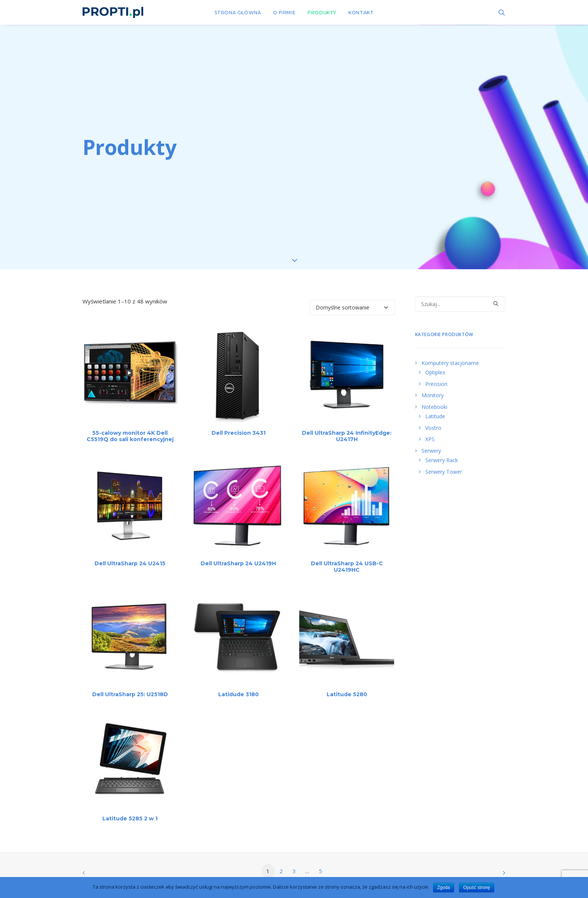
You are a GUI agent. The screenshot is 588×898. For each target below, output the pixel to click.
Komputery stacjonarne (450, 352)
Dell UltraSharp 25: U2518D (130, 684)
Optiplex (435, 362)
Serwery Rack (442, 450)
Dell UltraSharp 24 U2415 (130, 553)
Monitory (433, 385)
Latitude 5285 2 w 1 (130, 808)
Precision (436, 373)
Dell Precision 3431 (238, 422)
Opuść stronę (476, 887)
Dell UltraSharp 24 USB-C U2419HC (347, 556)
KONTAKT (361, 13)
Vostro (433, 417)
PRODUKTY (322, 13)
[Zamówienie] (352, 297)
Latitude (435, 406)
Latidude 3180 (238, 684)
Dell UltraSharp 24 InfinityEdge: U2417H (347, 426)
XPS (430, 429)
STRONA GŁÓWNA (238, 13)
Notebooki (434, 396)
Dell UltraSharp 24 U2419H (238, 553)
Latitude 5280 (347, 684)
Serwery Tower (444, 461)
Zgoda (444, 887)
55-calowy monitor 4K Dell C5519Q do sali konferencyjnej (130, 426)
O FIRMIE (284, 13)
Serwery (431, 440)
